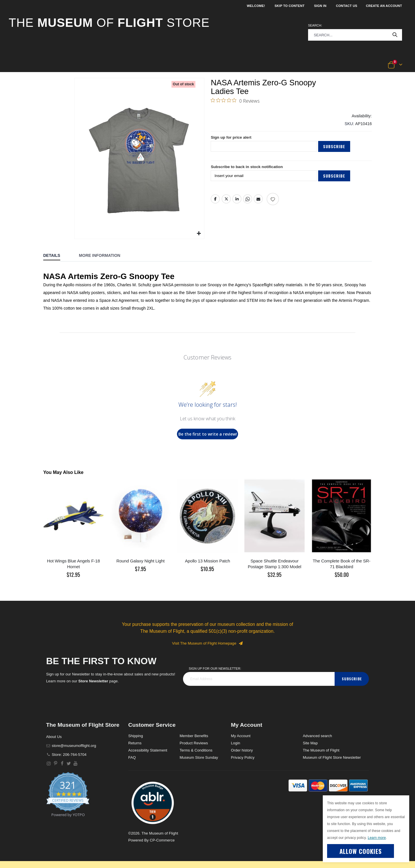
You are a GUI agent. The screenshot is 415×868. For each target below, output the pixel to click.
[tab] (56, 256)
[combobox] (355, 35)
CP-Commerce (162, 840)
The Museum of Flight (321, 750)
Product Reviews (194, 743)
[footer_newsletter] (259, 679)
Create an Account (384, 6)
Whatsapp (248, 201)
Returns (135, 743)
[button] (28, 65)
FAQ (132, 757)
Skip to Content (290, 6)
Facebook (215, 201)
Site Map (310, 743)
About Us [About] (54, 737)
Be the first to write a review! (208, 434)
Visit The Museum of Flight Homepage (207, 643)
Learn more (377, 838)
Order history (242, 750)
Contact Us (347, 6)
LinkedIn (237, 201)
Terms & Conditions (196, 750)
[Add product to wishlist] (273, 201)
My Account (241, 736)
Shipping (136, 736)
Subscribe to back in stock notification (248, 169)
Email (258, 201)
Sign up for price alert (232, 139)
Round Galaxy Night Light (140, 561)
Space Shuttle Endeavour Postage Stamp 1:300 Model (275, 564)
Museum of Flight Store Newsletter (332, 757)
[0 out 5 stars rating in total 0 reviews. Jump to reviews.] (235, 101)
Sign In (320, 6)
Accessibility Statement (148, 750)
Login (235, 743)
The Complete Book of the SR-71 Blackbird (342, 564)
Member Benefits (194, 736)
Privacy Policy (243, 757)
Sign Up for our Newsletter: (215, 669)
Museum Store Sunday (199, 757)
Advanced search (317, 736)
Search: (315, 25)
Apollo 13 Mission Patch (208, 561)
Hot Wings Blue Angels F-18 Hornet (73, 564)
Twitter (226, 201)
